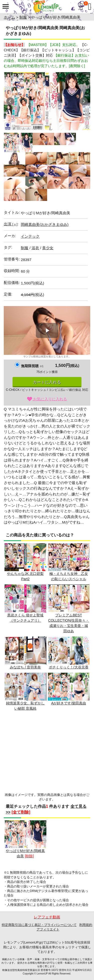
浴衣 (35, 248)
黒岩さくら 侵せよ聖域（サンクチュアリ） (25, 603)
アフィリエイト (48, 929)
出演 (11, 224)
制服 (23, 17)
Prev (10, 101)
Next (84, 101)
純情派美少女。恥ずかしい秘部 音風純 (25, 692)
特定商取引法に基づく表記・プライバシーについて (39, 925)
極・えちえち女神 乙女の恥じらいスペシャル (69, 562)
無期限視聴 (32, 366)
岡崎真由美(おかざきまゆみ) (45, 224)
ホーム (9, 17)
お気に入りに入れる (47, 399)
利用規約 (86, 925)
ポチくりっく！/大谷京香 (69, 653)
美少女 (48, 248)
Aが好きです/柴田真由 (69, 689)
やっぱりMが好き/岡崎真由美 (25, 839)
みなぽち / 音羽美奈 (25, 653)
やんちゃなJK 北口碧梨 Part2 (25, 562)
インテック (30, 236)
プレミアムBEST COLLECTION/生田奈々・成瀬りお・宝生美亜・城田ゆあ (69, 609)
